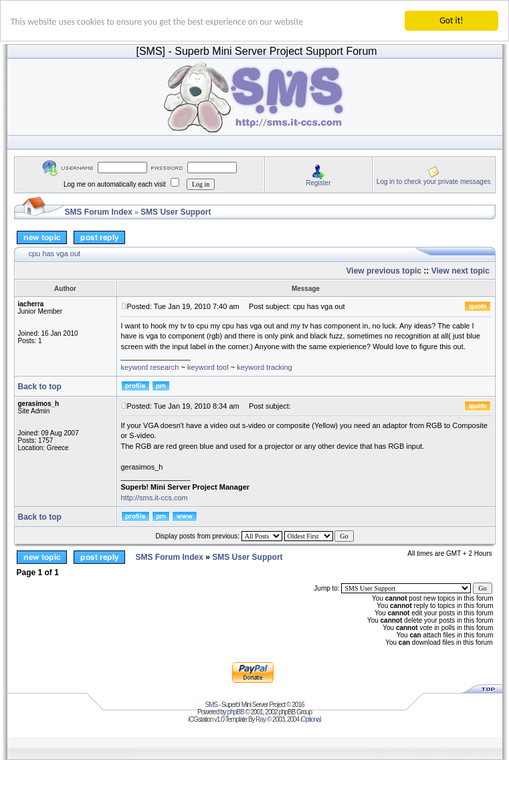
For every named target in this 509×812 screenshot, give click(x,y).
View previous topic (384, 271)
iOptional (310, 719)
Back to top (40, 387)
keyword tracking (265, 367)
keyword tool (208, 367)
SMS (212, 705)
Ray (261, 719)
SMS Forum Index (99, 212)
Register (318, 182)
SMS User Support (176, 212)
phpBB (236, 712)
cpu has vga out (55, 253)
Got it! (451, 20)
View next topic (461, 271)
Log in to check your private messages (434, 181)
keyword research (150, 367)
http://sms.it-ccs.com (155, 498)
